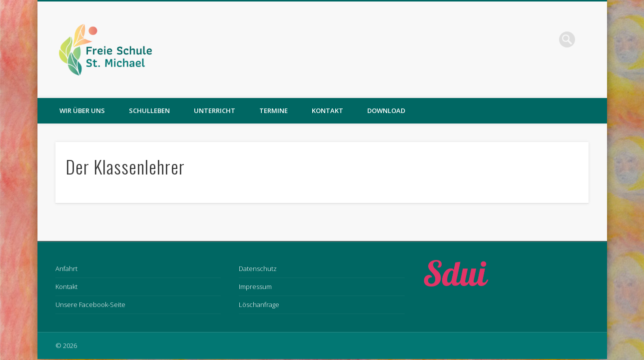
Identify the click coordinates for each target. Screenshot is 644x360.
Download (386, 110)
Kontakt (327, 110)
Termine (274, 110)
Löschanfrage (259, 304)
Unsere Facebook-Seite (90, 304)
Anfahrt (66, 268)
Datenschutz (258, 268)
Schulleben (149, 110)
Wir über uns (82, 110)
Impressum (255, 286)
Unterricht (215, 110)
